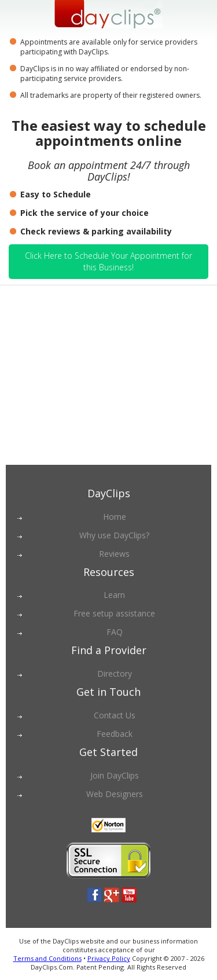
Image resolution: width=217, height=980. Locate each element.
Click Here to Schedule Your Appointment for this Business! (108, 261)
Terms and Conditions (47, 958)
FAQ (115, 632)
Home (115, 517)
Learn (114, 595)
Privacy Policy (109, 958)
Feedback (115, 734)
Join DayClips (115, 775)
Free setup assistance (114, 613)
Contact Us (115, 715)
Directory (115, 673)
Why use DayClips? (114, 535)
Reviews (114, 554)
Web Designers (115, 794)
